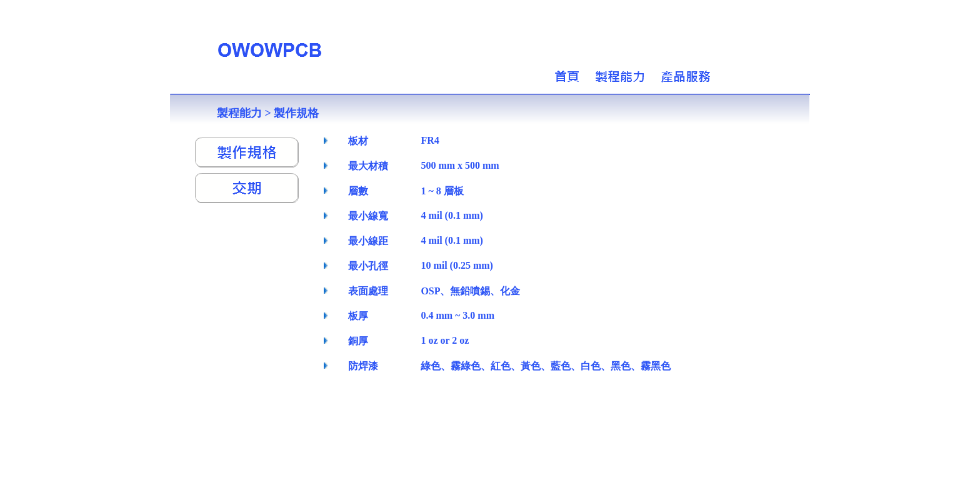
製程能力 (239, 113)
